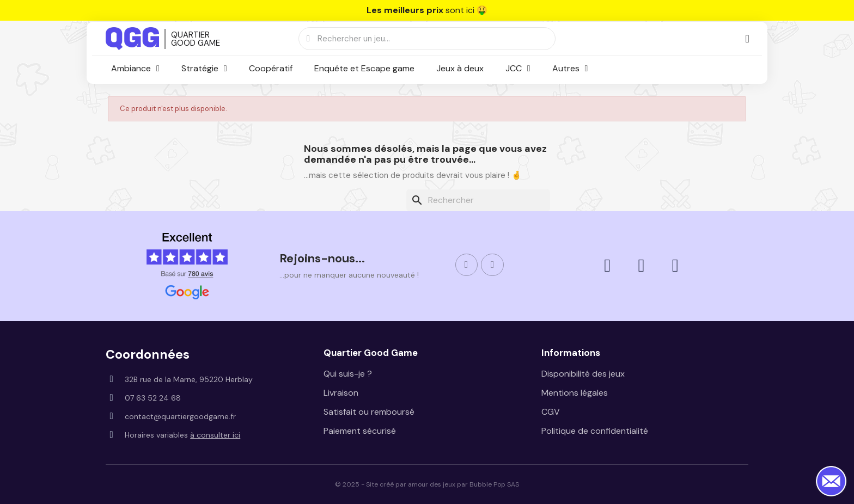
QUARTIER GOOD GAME (196, 39)
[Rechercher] (478, 200)
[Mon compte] (747, 39)
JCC (518, 69)
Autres (570, 69)
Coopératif (271, 68)
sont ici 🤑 (427, 10)
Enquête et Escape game (364, 68)
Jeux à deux (460, 68)
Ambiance (135, 69)
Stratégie (204, 69)
